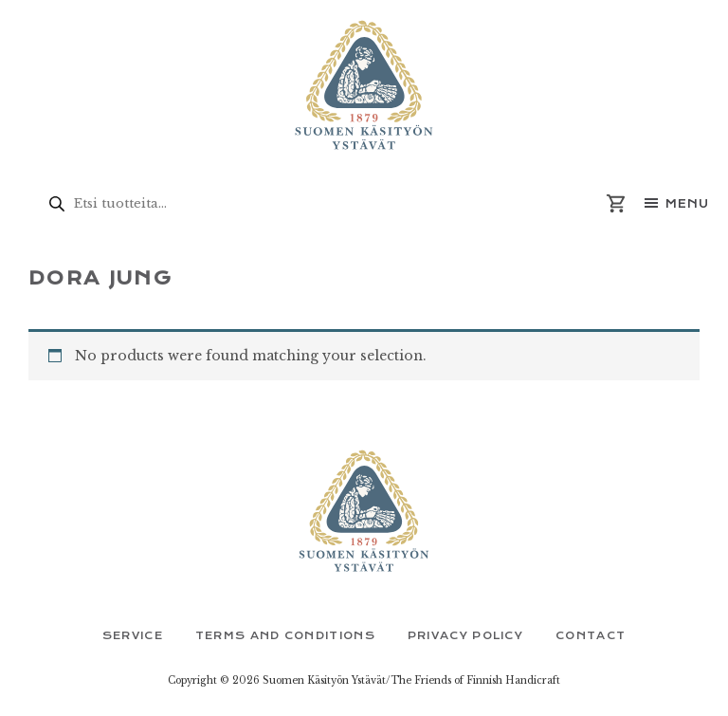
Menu (687, 204)
